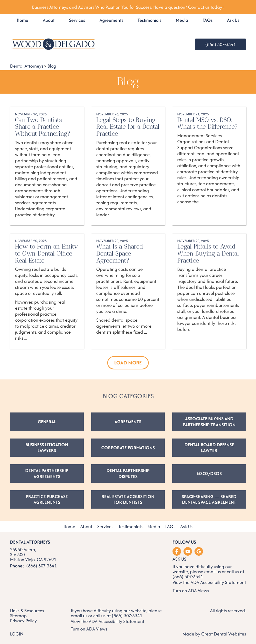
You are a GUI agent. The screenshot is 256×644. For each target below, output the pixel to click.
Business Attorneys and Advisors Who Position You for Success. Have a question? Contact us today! (128, 7)
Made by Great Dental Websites (214, 634)
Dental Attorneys (27, 66)
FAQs (207, 20)
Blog (52, 66)
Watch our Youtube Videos (188, 551)
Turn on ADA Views (191, 591)
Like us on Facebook (177, 551)
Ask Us (233, 20)
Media (154, 527)
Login (17, 634)
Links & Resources (27, 611)
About (86, 527)
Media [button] (182, 20)
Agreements (111, 20)
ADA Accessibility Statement (218, 582)
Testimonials (149, 20)
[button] (128, 363)
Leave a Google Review (199, 551)
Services (77, 20)
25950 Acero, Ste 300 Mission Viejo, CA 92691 (33, 555)
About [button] (49, 20)
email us (212, 572)
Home (22, 20)
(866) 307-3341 (220, 44)
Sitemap (18, 616)
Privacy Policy (23, 621)
